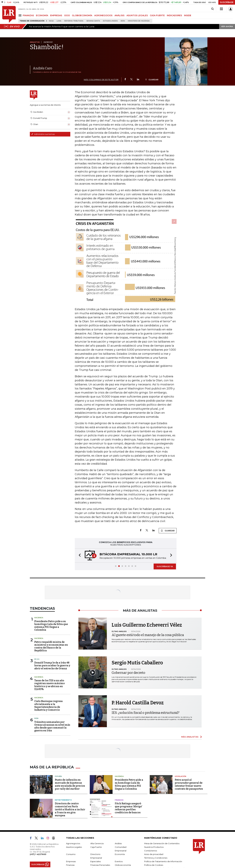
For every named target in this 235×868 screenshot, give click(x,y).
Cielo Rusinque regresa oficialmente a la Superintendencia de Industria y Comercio (48, 706)
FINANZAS (28, 15)
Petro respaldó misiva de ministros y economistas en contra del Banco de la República (51, 646)
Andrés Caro (42, 68)
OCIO (67, 15)
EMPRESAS (56, 15)
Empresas (71, 861)
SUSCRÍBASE (227, 2)
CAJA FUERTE (157, 15)
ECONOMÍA (42, 15)
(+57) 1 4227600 (38, 854)
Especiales (96, 861)
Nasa (51, 21)
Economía (120, 854)
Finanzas (119, 800)
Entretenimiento (63, 800)
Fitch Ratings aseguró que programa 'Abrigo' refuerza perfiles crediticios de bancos (129, 808)
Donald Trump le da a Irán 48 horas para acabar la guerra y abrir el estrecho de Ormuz (52, 665)
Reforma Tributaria (74, 21)
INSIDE (188, 15)
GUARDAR (152, 80)
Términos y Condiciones (156, 858)
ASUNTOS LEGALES (137, 15)
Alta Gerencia (97, 843)
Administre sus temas (43, 134)
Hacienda (39, 618)
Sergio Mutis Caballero (137, 663)
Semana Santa (93, 21)
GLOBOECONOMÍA (82, 15)
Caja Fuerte (96, 847)
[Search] (212, 9)
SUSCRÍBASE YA (165, 566)
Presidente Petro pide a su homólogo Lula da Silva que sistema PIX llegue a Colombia (51, 626)
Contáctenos (151, 851)
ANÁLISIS (119, 15)
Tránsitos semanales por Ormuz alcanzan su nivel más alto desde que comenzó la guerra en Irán (52, 726)
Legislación (180, 776)
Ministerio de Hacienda (139, 21)
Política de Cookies (154, 865)
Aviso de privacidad (154, 854)
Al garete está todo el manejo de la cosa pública (148, 635)
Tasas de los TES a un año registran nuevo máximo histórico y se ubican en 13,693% (50, 685)
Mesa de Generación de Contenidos (162, 843)
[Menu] (20, 15)
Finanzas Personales (100, 865)
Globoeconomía (123, 865)
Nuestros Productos (154, 847)
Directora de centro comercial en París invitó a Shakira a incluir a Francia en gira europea (70, 809)
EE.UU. (37, 659)
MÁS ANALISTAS (190, 737)
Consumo (71, 854)
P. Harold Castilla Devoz (138, 703)
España (58, 776)
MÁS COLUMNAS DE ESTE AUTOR (101, 80)
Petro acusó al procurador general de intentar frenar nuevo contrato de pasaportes (189, 784)
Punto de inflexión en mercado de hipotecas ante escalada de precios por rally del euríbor (70, 784)
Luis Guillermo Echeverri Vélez (147, 625)
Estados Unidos (110, 21)
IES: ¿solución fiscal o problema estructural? (146, 713)
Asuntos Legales (74, 847)
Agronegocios (73, 843)
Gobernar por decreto (128, 673)
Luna (59, 21)
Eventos (119, 861)
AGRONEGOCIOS (103, 15)
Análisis (118, 843)
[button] (79, 556)
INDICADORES (174, 15)
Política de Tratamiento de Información (163, 861)
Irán (123, 21)
